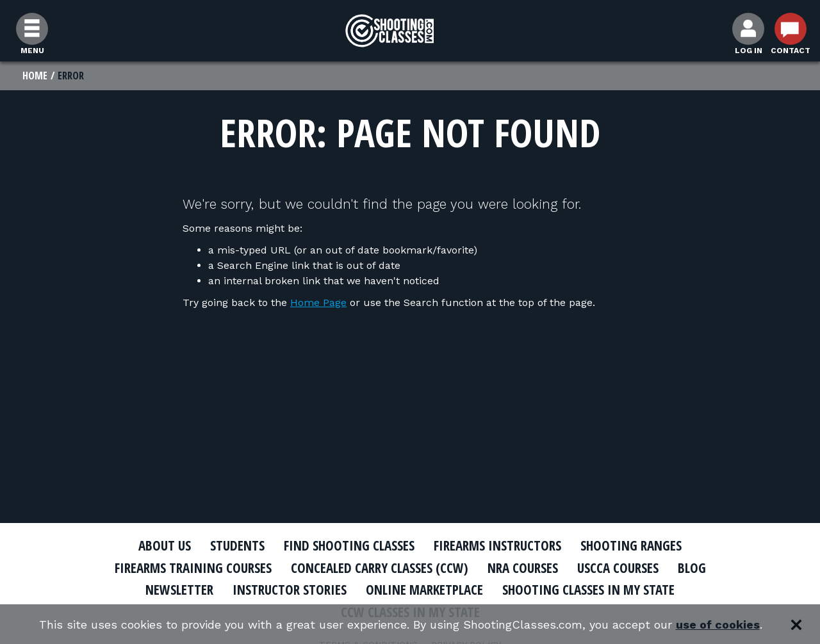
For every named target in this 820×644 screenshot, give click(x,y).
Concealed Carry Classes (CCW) (380, 568)
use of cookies (718, 624)
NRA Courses (523, 568)
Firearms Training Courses (193, 568)
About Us (165, 545)
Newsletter (179, 590)
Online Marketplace (424, 590)
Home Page (318, 302)
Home (35, 76)
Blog (692, 568)
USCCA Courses (618, 568)
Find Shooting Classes (349, 545)
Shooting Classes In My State (588, 590)
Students (237, 545)
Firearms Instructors (497, 545)
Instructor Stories (290, 590)
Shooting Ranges (631, 545)
